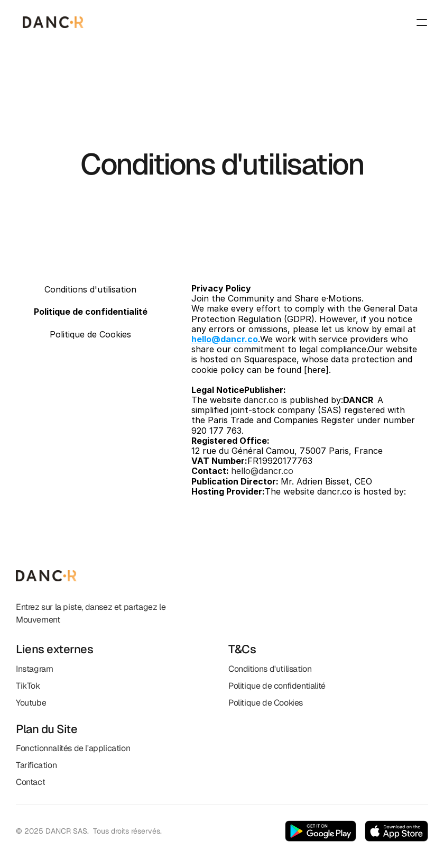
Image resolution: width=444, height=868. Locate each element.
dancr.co (261, 400)
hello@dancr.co (262, 471)
